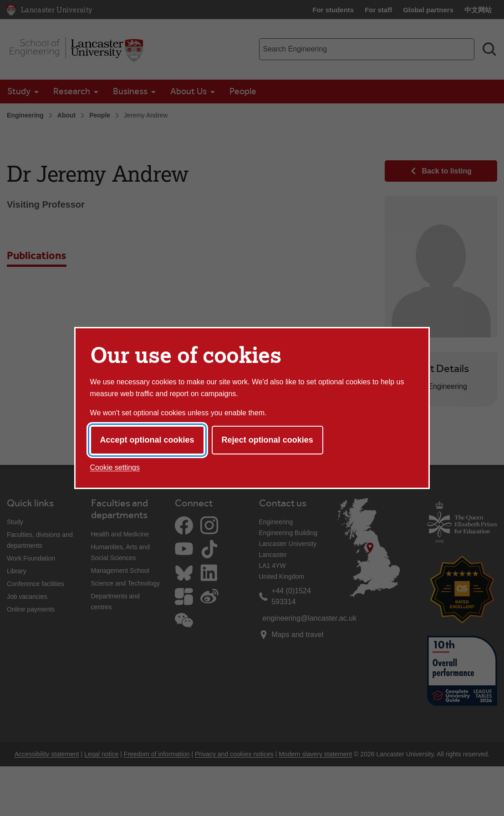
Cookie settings (115, 467)
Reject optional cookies (267, 440)
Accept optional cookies (147, 440)
